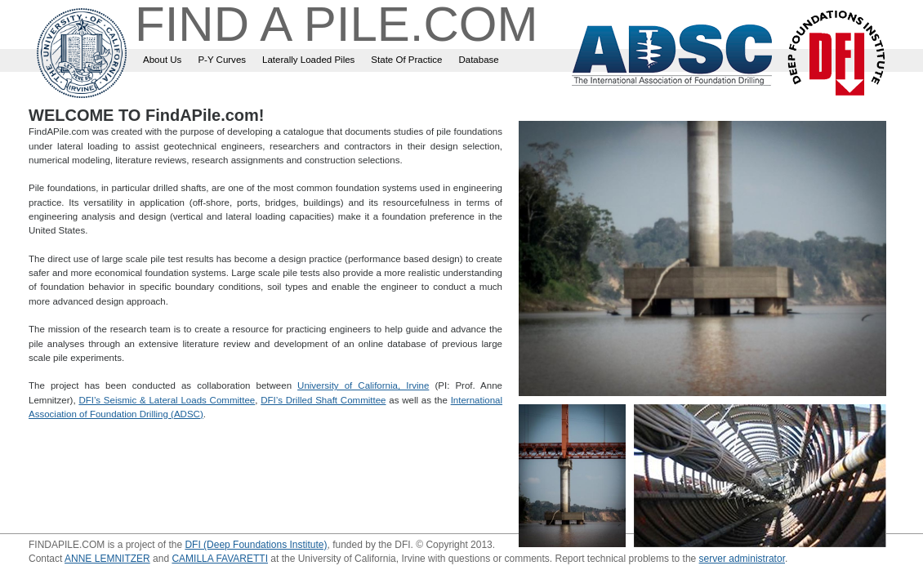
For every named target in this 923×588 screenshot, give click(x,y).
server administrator (742, 559)
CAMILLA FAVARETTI (220, 559)
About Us (162, 60)
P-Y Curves (222, 60)
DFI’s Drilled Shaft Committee (323, 400)
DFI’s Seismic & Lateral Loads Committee (167, 400)
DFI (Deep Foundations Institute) (256, 545)
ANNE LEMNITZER (107, 559)
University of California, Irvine (363, 385)
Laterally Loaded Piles (308, 60)
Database (478, 60)
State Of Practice (406, 60)
